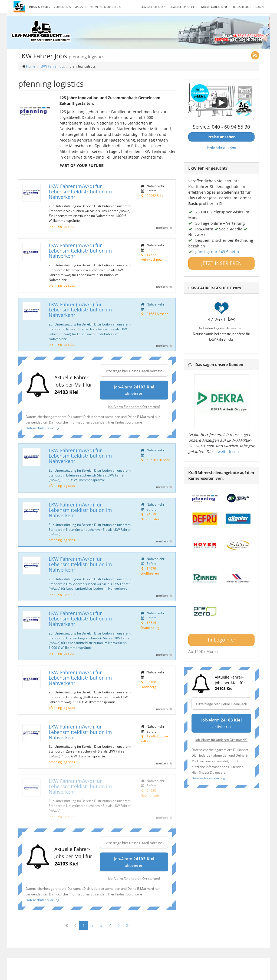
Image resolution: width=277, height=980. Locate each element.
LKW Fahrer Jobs (53, 66)
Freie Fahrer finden (222, 147)
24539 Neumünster (150, 516)
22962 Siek (155, 196)
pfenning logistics (62, 226)
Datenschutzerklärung (42, 428)
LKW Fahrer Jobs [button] (153, 7)
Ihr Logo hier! (222, 640)
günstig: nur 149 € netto (217, 252)
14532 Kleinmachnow (151, 257)
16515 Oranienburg (150, 625)
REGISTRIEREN (242, 7)
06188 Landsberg (148, 684)
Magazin (80, 7)
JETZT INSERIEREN (222, 263)
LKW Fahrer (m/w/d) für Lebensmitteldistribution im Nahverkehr (80, 192)
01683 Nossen (157, 314)
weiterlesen (228, 452)
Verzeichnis (62, 7)
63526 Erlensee (158, 460)
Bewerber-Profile (183, 7)
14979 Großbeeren (150, 571)
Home (31, 66)
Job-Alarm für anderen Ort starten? (134, 407)
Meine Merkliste (106, 7)
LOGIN (260, 7)
